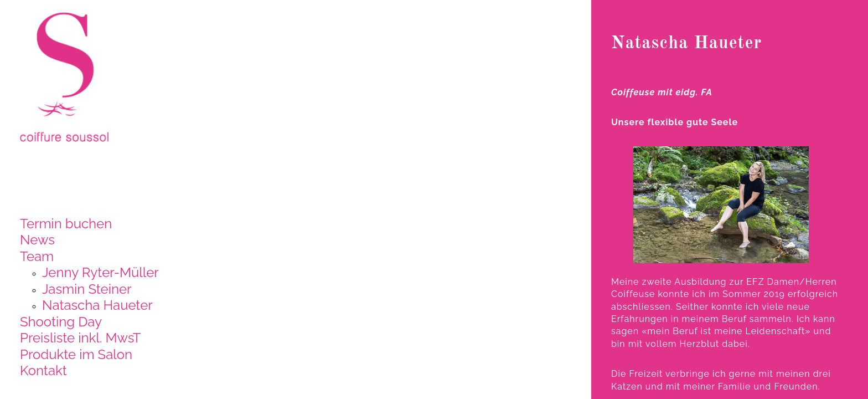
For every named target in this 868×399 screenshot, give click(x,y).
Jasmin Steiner (87, 289)
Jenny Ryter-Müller (100, 272)
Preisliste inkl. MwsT (80, 338)
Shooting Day (61, 322)
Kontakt (43, 370)
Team (37, 256)
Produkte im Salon (76, 354)
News (37, 240)
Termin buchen (66, 224)
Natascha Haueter (97, 305)
